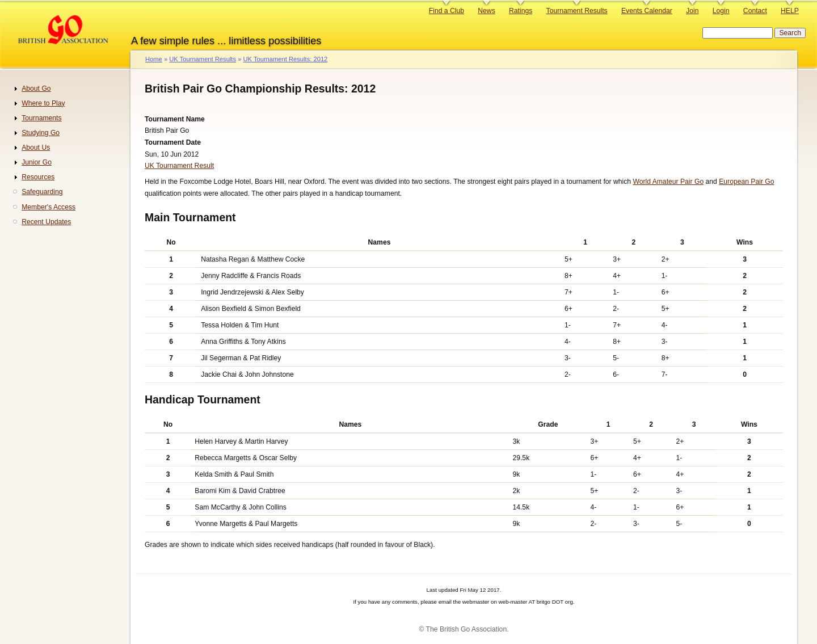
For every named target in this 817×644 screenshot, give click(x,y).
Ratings (521, 11)
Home (154, 59)
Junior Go (37, 162)
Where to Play (43, 103)
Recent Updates (46, 222)
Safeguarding (42, 192)
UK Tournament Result (179, 166)
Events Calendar (647, 11)
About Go (36, 89)
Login (721, 11)
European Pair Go (746, 182)
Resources (38, 177)
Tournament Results (577, 11)
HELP (790, 11)
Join (692, 11)
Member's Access (49, 207)
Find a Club (447, 11)
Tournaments (41, 118)
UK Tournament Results (203, 59)
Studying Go (41, 133)
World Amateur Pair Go (668, 182)
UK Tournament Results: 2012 (285, 59)
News (486, 11)
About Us (36, 148)
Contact (755, 11)
